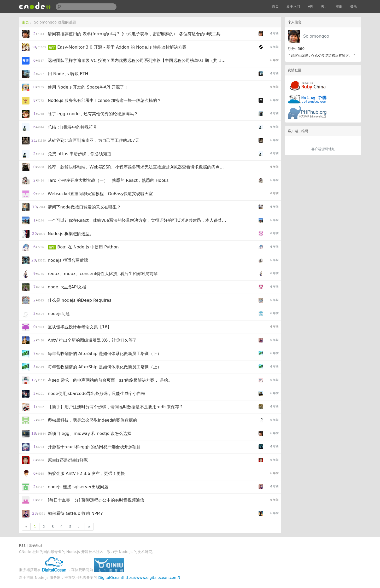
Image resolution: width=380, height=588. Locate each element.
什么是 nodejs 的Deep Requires (80, 300)
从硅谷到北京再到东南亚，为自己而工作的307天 (94, 140)
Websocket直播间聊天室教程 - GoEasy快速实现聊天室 (100, 194)
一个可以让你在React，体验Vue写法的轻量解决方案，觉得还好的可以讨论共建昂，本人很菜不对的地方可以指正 (138, 220)
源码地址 (36, 546)
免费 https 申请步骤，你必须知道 (80, 154)
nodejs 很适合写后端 (68, 260)
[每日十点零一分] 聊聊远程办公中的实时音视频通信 (96, 500)
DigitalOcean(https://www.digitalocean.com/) (139, 578)
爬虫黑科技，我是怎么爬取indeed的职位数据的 (93, 420)
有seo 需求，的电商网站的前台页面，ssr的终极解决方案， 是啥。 (110, 380)
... (80, 527)
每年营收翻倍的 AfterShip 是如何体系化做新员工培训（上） (105, 367)
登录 (354, 6)
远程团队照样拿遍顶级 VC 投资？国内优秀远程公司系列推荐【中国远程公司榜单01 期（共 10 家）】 (138, 60)
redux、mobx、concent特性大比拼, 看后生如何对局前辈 (103, 274)
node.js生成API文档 (67, 287)
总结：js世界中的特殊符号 (72, 127)
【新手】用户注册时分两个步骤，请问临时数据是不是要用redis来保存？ (116, 407)
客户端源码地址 (323, 149)
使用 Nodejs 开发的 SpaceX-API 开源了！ (88, 87)
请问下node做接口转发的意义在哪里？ (84, 207)
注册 (339, 6)
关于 (324, 6)
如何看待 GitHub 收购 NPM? (75, 513)
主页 (25, 22)
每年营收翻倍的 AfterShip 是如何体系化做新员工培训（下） (105, 354)
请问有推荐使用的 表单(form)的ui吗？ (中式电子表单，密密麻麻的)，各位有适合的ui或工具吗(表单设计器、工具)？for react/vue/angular (138, 34)
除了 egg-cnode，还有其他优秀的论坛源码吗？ (93, 114)
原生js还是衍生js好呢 (68, 460)
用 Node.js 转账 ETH (68, 74)
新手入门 (293, 6)
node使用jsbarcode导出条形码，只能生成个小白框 (97, 394)
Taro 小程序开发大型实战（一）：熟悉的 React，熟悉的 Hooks (108, 180)
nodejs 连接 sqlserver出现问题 (78, 487)
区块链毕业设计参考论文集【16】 (80, 327)
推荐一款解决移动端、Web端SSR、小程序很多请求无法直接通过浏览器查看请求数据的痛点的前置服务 (138, 167)
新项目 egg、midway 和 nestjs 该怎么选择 (90, 433)
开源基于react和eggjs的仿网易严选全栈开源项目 (94, 447)
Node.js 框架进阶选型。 (71, 234)
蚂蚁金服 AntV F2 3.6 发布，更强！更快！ (88, 473)
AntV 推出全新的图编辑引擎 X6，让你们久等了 (92, 340)
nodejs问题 (59, 314)
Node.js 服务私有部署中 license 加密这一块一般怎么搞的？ (105, 100)
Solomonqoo (316, 36)
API (311, 6)
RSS (22, 546)
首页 (275, 6)
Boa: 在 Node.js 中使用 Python (88, 247)
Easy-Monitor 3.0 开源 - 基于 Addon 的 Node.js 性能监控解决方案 (122, 47)
